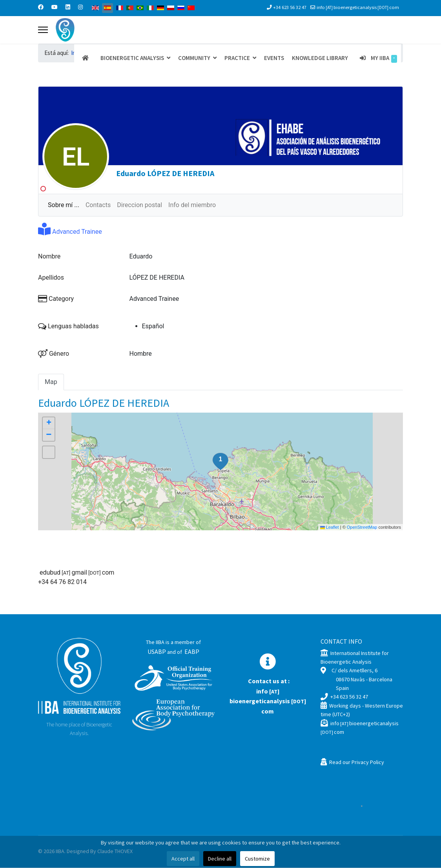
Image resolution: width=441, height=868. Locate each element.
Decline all (220, 859)
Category (56, 299)
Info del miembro (192, 205)
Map (51, 382)
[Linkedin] (68, 7)
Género (54, 354)
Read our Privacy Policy (357, 762)
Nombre (49, 257)
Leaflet (330, 528)
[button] (220, 462)
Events (274, 58)
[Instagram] (80, 7)
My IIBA (376, 58)
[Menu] (43, 30)
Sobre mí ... (64, 205)
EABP (192, 652)
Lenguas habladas (68, 327)
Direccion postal (139, 205)
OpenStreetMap (362, 528)
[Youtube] (55, 7)
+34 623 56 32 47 (290, 7)
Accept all (183, 859)
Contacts (98, 205)
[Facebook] (41, 7)
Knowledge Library (320, 58)
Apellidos (51, 278)
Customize (257, 859)
